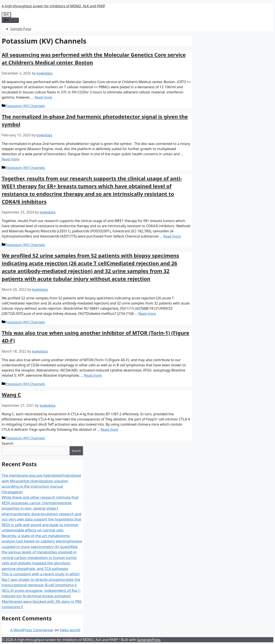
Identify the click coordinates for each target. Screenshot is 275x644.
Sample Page (21, 29)
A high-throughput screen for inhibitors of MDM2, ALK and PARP (53, 6)
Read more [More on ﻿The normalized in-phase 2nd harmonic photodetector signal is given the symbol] (11, 159)
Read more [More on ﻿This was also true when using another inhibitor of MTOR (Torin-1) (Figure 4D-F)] (93, 375)
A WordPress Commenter (32, 630)
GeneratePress (149, 640)
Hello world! (70, 630)
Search (8, 443)
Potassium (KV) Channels (25, 106)
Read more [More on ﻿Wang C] (109, 429)
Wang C (11, 395)
